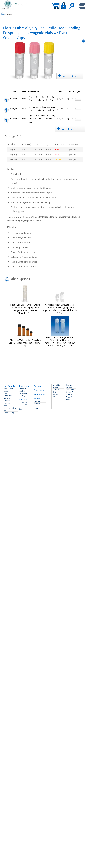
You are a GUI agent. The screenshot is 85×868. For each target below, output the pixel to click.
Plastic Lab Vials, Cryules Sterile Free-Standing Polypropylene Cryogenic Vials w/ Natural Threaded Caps (25, 299)
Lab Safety (8, 398)
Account (56, 390)
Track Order (70, 390)
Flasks (6, 410)
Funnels (6, 405)
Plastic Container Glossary (23, 252)
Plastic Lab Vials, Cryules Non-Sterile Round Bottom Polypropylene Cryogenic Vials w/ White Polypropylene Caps (60, 332)
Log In (56, 394)
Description (34, 92)
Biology (37, 408)
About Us (57, 385)
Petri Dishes (8, 396)
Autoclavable (17, 174)
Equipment (40, 394)
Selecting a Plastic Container (24, 257)
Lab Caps (23, 396)
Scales (37, 386)
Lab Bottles (23, 393)
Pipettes (7, 403)
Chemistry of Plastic (20, 247)
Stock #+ (13, 92)
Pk (60, 92)
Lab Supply (9, 386)
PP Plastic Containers (21, 233)
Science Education (38, 405)
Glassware (39, 390)
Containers (25, 386)
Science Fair (70, 392)
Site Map (69, 394)
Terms (68, 399)
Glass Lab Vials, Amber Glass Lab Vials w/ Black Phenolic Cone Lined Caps (25, 334)
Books (37, 398)
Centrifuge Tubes (10, 408)
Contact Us (57, 387)
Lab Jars (22, 391)
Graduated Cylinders (8, 392)
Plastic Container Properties (24, 262)
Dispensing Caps (23, 408)
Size (24, 92)
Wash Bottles (8, 401)
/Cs (71, 92)
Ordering (69, 387)
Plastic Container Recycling (23, 266)
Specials (69, 385)
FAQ (55, 392)
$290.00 (69, 98)
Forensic (37, 401)
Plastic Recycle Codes (21, 238)
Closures (24, 399)
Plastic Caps (24, 402)
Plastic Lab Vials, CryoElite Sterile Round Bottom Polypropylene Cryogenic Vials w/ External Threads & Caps (60, 302)
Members (57, 397)
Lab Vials (23, 389)
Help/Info (69, 397)
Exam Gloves (8, 389)
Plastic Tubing (9, 413)
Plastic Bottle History (21, 242)
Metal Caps (23, 404)
